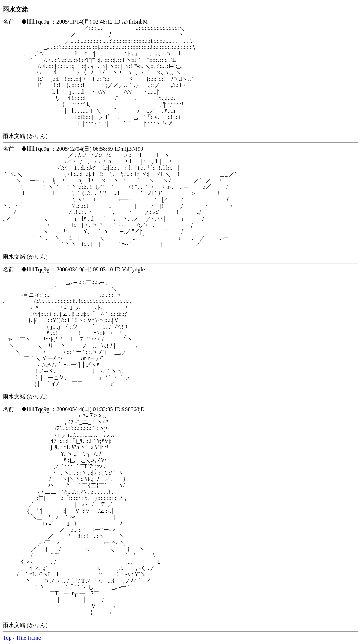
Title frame (28, 638)
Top (7, 638)
